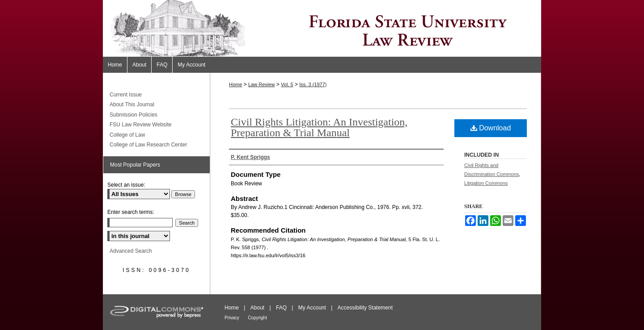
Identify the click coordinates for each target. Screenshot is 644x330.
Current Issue (126, 95)
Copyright (257, 318)
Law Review (261, 84)
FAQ (281, 308)
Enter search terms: (131, 212)
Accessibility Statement (365, 308)
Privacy (232, 318)
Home (235, 84)
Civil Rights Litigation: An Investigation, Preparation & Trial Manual (319, 127)
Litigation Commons (486, 183)
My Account (312, 308)
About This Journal (132, 104)
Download (491, 128)
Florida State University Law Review (322, 28)
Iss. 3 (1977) (313, 84)
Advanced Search (131, 251)
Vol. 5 (287, 84)
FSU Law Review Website (141, 125)
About (257, 308)
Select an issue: (126, 185)
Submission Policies (133, 115)
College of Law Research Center (148, 145)
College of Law (127, 135)
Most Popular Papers (135, 165)
